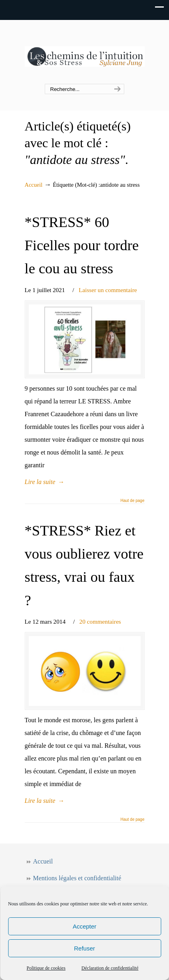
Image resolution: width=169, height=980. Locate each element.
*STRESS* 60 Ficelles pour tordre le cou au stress (82, 245)
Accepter (84, 926)
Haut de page (132, 501)
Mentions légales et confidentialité (77, 878)
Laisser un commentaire (108, 290)
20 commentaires (100, 621)
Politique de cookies (46, 968)
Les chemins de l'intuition (85, 52)
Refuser (84, 948)
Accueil (34, 185)
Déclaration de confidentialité (110, 968)
